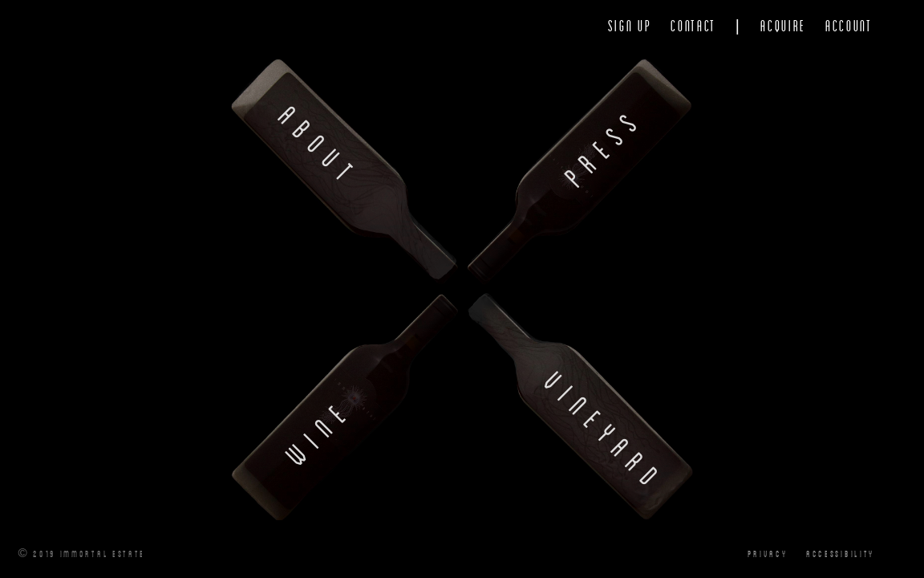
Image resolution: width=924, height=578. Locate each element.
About (320, 146)
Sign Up (630, 26)
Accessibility (840, 554)
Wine (319, 431)
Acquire (783, 26)
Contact (693, 26)
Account (849, 26)
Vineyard (605, 431)
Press (604, 146)
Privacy (767, 554)
